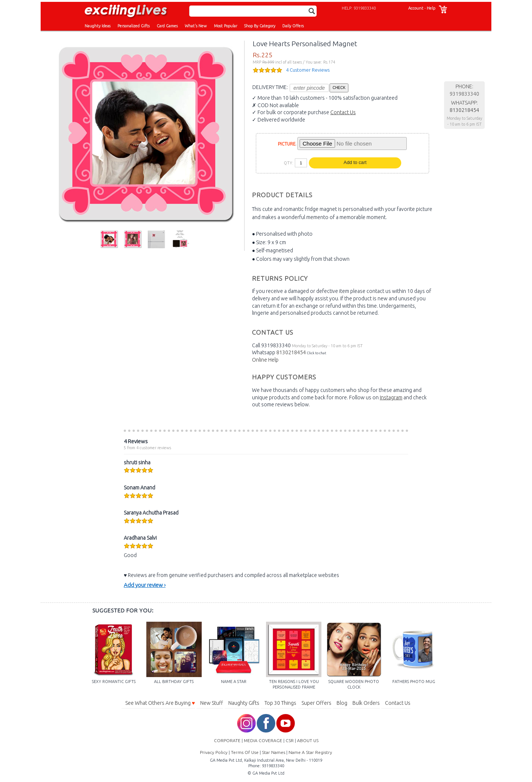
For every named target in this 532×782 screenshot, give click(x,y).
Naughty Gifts (244, 703)
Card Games (167, 26)
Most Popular (226, 26)
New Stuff (212, 703)
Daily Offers (293, 26)
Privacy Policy (214, 752)
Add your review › (145, 585)
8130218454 (291, 352)
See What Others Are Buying (160, 703)
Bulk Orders (366, 703)
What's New (196, 26)
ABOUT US (308, 740)
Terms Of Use (245, 752)
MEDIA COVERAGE (263, 740)
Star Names (274, 752)
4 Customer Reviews (308, 70)
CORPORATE (227, 740)
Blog (342, 703)
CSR (290, 740)
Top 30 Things (280, 703)
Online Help (265, 360)
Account (416, 8)
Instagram (391, 397)
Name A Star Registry (310, 752)
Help (431, 8)
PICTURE (287, 144)
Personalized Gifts (134, 26)
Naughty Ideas (98, 26)
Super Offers (316, 703)
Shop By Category (260, 26)
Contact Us (343, 112)
